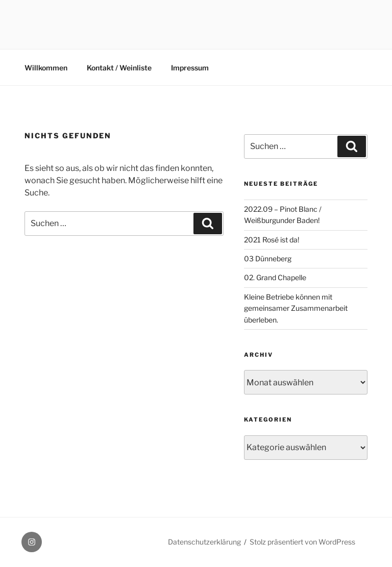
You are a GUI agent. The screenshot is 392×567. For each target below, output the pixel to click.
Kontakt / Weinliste (119, 68)
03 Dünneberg (268, 258)
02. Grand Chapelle (275, 277)
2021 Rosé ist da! (272, 240)
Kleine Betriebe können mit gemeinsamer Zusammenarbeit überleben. (296, 308)
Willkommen (46, 68)
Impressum (190, 68)
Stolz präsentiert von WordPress (302, 542)
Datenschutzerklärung (204, 542)
